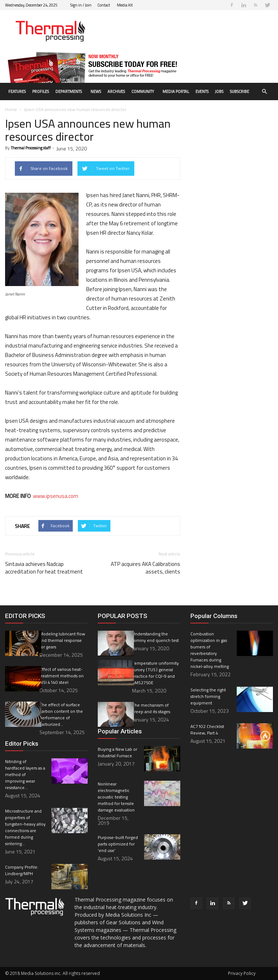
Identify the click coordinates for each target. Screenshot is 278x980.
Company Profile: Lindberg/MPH (22, 870)
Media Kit (125, 5)
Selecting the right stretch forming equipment (208, 696)
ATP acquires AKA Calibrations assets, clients (146, 568)
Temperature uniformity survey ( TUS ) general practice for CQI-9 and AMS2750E (155, 673)
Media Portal (176, 91)
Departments (69, 91)
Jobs (219, 91)
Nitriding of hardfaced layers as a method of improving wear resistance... (25, 774)
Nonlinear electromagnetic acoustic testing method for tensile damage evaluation (117, 797)
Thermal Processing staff (31, 148)
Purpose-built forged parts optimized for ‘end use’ (118, 844)
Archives (116, 91)
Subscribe (239, 91)
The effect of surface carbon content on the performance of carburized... (61, 714)
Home (11, 109)
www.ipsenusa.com (56, 496)
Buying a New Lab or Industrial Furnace (117, 752)
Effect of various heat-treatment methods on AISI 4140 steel (62, 676)
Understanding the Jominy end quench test (155, 637)
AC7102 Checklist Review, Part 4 (207, 730)
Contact (104, 5)
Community (143, 91)
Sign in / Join (81, 5)
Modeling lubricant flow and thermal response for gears (62, 640)
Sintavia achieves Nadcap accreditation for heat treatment (44, 568)
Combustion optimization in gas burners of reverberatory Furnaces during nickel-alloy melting (210, 650)
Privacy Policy (242, 973)
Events (202, 91)
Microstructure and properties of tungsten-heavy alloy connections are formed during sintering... (25, 827)
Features (17, 91)
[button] (264, 92)
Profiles (41, 91)
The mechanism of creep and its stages (151, 708)
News (96, 91)
